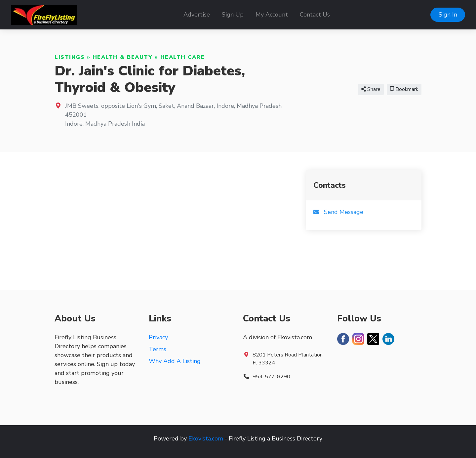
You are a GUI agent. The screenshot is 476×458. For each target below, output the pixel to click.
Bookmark (404, 89)
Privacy (158, 337)
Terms (158, 349)
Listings (70, 57)
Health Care (183, 57)
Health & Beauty (123, 57)
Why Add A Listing (175, 361)
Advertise (197, 15)
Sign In (448, 15)
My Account (272, 15)
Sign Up (233, 15)
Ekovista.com (206, 438)
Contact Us (315, 15)
